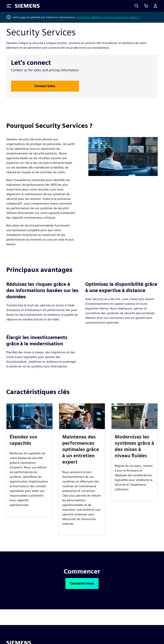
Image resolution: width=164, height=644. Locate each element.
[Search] (137, 6)
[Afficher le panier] (146, 6)
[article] (29, 460)
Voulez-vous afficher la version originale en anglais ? (108, 17)
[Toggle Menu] (9, 6)
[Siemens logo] (27, 6)
